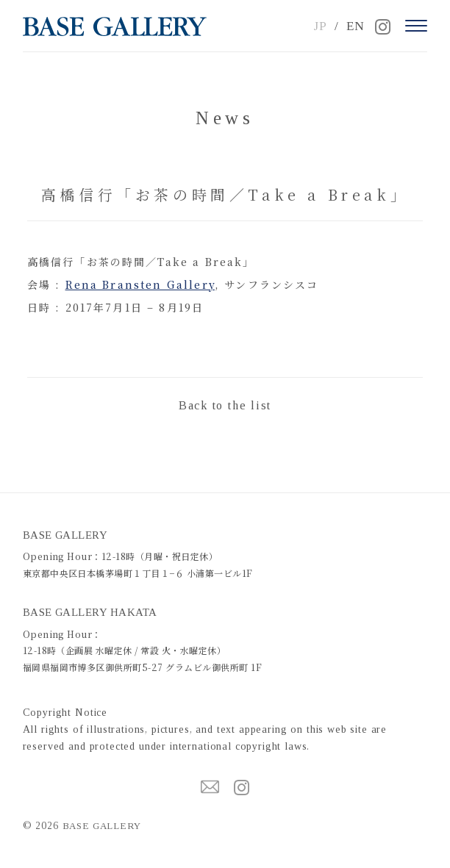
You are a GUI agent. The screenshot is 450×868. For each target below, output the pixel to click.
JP (320, 26)
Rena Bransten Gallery (140, 284)
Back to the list (225, 405)
